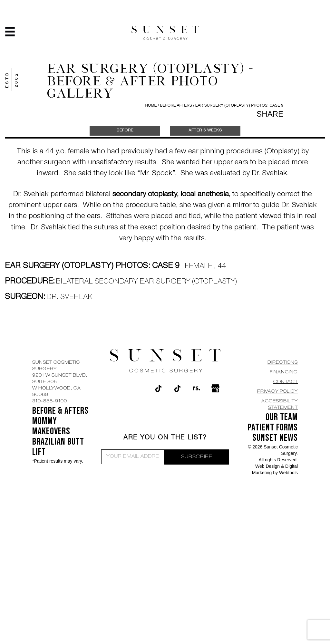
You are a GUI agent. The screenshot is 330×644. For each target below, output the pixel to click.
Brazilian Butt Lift (58, 447)
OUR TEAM (282, 417)
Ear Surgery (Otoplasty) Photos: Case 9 (239, 105)
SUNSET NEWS (275, 438)
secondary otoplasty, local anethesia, (171, 195)
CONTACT (286, 382)
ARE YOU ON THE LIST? (165, 438)
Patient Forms (273, 428)
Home (151, 105)
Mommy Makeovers (51, 426)
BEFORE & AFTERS (60, 411)
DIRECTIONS (283, 363)
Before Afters (176, 105)
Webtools (288, 473)
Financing (284, 372)
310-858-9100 (50, 401)
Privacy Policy (277, 392)
